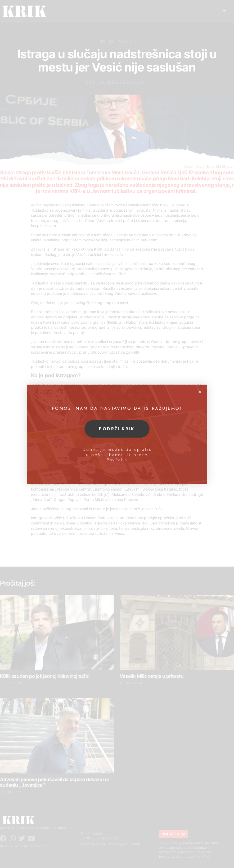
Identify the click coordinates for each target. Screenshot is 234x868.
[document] (117, 434)
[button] (200, 392)
